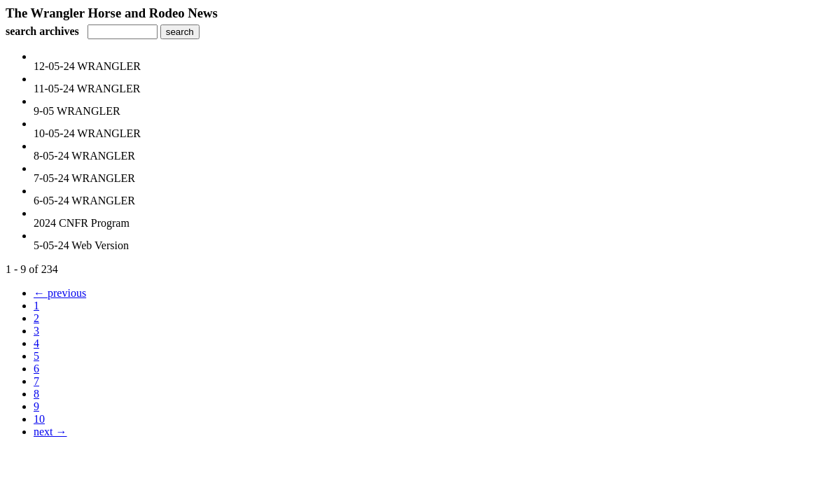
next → (50, 432)
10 (39, 419)
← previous (60, 293)
